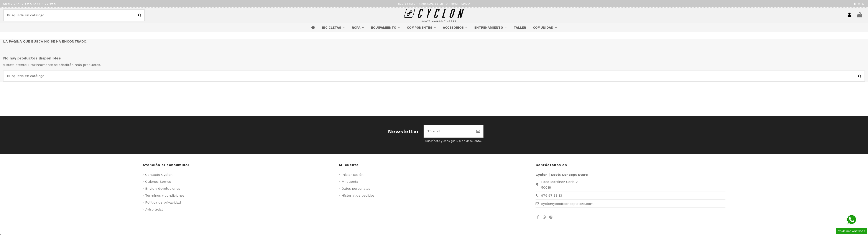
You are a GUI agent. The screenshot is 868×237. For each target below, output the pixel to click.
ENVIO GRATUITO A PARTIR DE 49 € (30, 4)
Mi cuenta (350, 182)
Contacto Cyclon (159, 175)
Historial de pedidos (358, 195)
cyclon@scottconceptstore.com (567, 204)
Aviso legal (154, 209)
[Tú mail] (448, 131)
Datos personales (356, 188)
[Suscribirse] (478, 131)
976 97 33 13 (552, 195)
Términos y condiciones (165, 195)
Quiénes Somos (158, 182)
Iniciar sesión (353, 175)
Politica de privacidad (163, 202)
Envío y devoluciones (163, 188)
